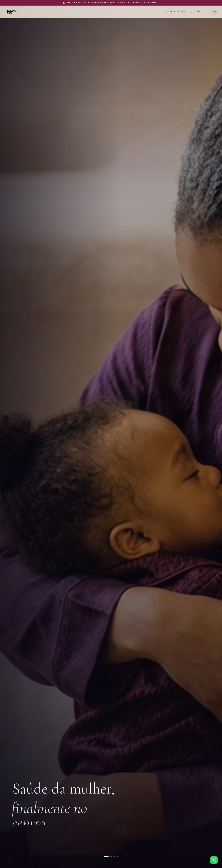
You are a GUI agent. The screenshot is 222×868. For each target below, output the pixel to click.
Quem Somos (193, 12)
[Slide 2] (111, 856)
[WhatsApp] (214, 860)
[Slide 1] (106, 856)
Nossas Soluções (169, 12)
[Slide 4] (117, 856)
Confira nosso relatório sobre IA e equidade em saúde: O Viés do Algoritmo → (111, 3)
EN (209, 12)
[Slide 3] (114, 856)
